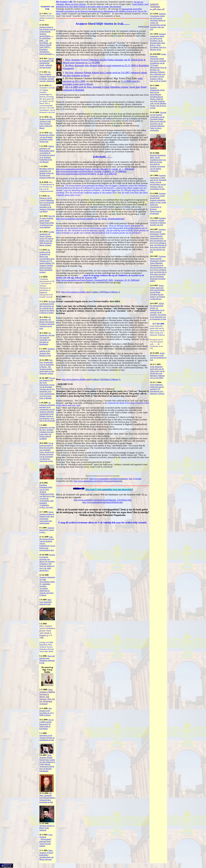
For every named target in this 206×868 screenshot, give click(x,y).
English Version (144, 26)
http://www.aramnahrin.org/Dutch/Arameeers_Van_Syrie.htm (115, 479)
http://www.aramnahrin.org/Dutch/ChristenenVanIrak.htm (98, 481)
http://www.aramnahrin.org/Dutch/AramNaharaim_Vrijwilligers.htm (103, 500)
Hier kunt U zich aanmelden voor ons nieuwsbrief (109, 489)
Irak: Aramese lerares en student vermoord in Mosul (47, 17)
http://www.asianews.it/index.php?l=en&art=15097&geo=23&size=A (91, 292)
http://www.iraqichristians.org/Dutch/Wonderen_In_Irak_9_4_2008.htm (86, 174)
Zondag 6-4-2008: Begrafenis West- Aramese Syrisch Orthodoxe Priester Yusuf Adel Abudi (47, 647)
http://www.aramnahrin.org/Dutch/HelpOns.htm (103, 502)
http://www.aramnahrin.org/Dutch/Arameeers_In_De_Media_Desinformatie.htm (90, 219)
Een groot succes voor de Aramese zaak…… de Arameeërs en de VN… (156, 344)
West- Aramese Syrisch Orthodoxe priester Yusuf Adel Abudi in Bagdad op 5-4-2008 (47, 632)
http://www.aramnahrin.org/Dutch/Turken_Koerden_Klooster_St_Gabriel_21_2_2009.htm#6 (95, 169)
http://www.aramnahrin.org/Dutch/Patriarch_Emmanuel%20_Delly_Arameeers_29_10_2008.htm (98, 280)
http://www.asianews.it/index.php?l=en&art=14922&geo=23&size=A (91, 379)
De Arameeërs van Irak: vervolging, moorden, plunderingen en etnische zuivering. (47, 99)
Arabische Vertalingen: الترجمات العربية (157, 7)
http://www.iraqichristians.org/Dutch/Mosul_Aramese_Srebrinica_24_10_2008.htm (91, 171)
